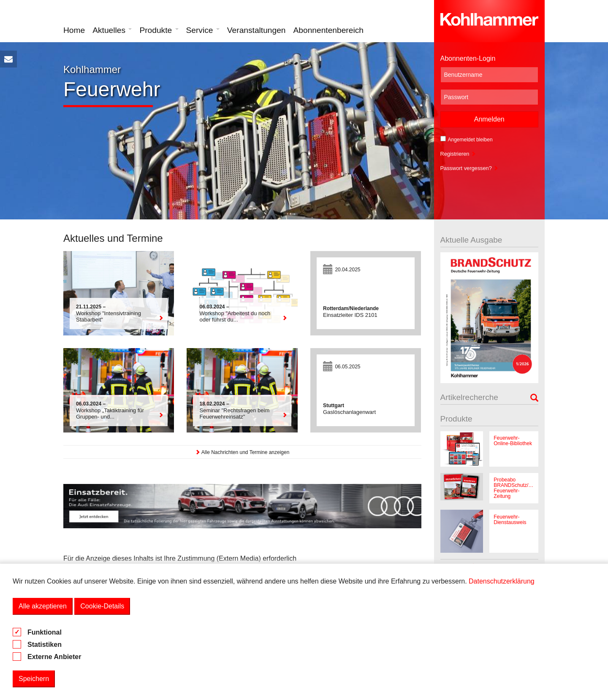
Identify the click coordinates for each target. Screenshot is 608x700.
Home (74, 30)
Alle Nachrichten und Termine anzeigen (242, 452)
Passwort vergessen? (470, 168)
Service (203, 30)
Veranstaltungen (256, 30)
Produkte (159, 30)
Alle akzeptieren (43, 606)
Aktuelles (112, 30)
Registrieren (458, 154)
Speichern (34, 679)
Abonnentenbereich (328, 30)
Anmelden (489, 119)
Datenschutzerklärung (502, 581)
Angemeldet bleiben (467, 139)
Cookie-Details (102, 606)
